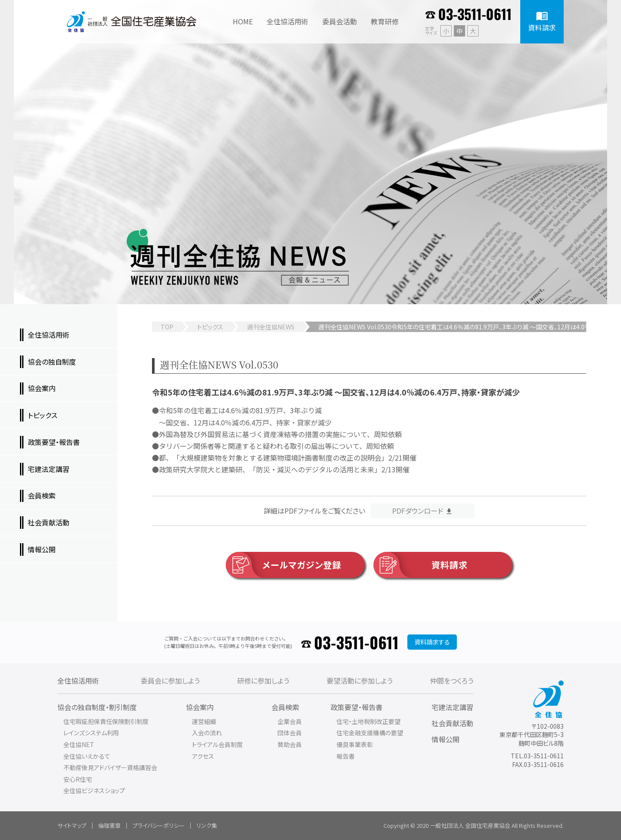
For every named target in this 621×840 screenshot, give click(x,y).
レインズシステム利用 (91, 733)
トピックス (210, 327)
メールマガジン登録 (284, 565)
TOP (167, 327)
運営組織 (204, 721)
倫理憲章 (109, 825)
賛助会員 (290, 744)
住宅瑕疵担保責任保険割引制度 (106, 721)
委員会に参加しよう (170, 681)
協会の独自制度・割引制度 (97, 707)
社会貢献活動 (453, 723)
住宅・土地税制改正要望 (368, 721)
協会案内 (200, 707)
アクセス (203, 756)
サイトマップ (72, 825)
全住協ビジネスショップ (94, 790)
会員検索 (285, 707)
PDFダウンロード (418, 511)
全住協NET (79, 744)
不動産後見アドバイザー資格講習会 (110, 767)
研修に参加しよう (263, 681)
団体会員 (290, 733)
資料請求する (432, 642)
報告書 (346, 756)
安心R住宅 (78, 779)
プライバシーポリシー (159, 825)
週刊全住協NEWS (271, 327)
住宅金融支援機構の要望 (370, 733)
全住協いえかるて (87, 756)
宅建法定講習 (453, 707)
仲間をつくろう (452, 681)
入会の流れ (207, 733)
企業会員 (290, 721)
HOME (243, 21)
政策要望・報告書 (357, 707)
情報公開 (446, 739)
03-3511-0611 (475, 14)
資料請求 (421, 565)
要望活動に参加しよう (360, 681)
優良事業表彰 (355, 744)
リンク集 (207, 825)
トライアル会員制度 (217, 744)
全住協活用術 (78, 681)
